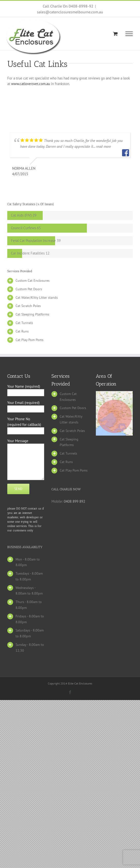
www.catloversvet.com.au (31, 84)
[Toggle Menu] (129, 34)
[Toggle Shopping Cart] (115, 34)
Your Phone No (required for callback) (26, 425)
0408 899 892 (74, 501)
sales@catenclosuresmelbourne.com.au (70, 12)
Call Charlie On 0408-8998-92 (68, 6)
